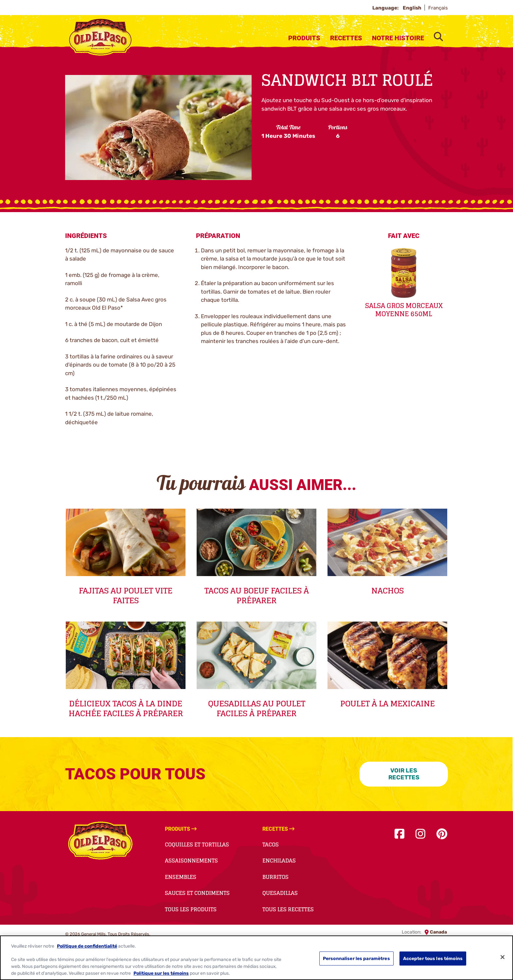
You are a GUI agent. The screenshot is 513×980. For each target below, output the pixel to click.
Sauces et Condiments (197, 893)
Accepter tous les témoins (433, 958)
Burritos (275, 877)
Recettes (346, 38)
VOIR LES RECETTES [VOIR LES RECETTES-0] (404, 774)
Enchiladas (279, 861)
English (413, 8)
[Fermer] (503, 957)
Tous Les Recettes (288, 909)
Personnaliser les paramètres (356, 958)
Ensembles (181, 877)
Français (438, 8)
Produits (304, 38)
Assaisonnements (191, 861)
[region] (256, 958)
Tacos (271, 844)
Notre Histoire (398, 38)
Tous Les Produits (191, 909)
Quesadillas (280, 893)
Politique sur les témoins (161, 973)
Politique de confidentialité (87, 946)
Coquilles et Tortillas (197, 844)
